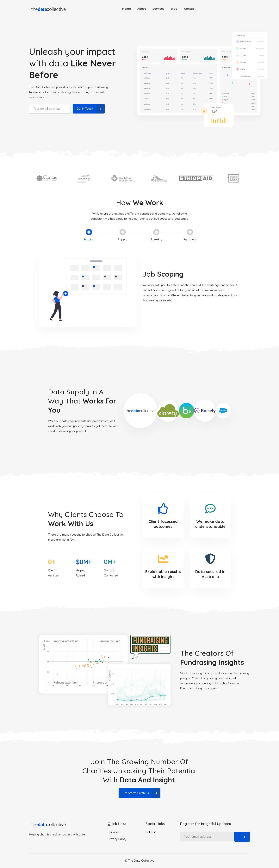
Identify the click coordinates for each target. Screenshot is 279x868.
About (142, 9)
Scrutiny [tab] (157, 235)
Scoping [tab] (87, 235)
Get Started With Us (141, 793)
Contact (190, 9)
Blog (174, 9)
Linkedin (151, 832)
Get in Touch (91, 109)
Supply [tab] (122, 235)
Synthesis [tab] (192, 235)
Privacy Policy (117, 839)
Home (127, 9)
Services (158, 9)
